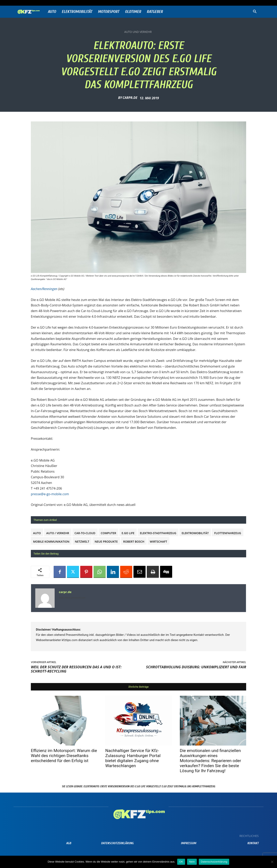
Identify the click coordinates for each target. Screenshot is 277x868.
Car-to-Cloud (85, 533)
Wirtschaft (158, 542)
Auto (52, 12)
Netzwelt (82, 542)
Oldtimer (133, 12)
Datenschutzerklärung (214, 862)
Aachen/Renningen (44, 289)
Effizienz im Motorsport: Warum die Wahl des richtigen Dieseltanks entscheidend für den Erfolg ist (64, 756)
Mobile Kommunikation (51, 542)
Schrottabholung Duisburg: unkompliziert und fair (196, 667)
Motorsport (109, 12)
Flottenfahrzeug (228, 533)
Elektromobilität (77, 12)
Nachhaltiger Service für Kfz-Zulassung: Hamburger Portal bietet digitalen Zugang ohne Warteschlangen (133, 758)
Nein (192, 862)
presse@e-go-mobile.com (50, 494)
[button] (255, 12)
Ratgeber (155, 12)
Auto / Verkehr (58, 533)
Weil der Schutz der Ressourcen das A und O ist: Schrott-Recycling (76, 669)
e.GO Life (128, 533)
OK (181, 862)
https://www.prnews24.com (72, 598)
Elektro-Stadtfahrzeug (158, 533)
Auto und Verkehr (138, 32)
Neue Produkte (106, 542)
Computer (108, 533)
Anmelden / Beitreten (58, 3)
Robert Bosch (134, 542)
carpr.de (130, 98)
